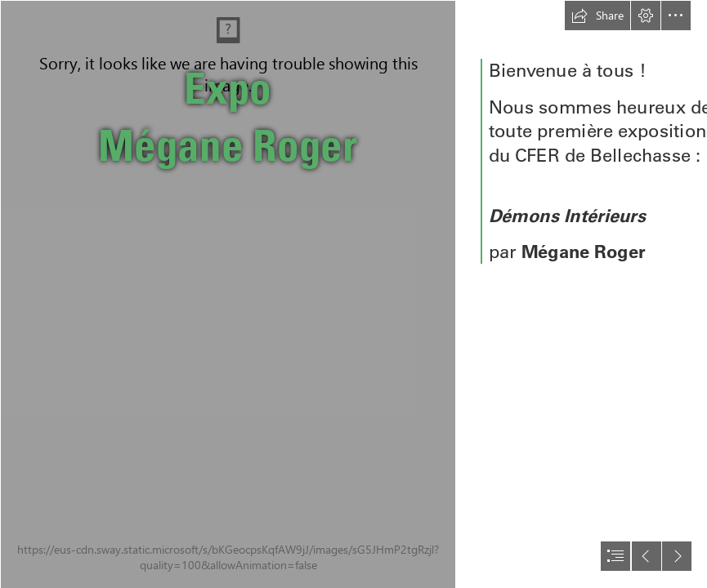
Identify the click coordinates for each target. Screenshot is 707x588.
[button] (597, 16)
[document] (353, 294)
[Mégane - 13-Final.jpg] (227, 294)
